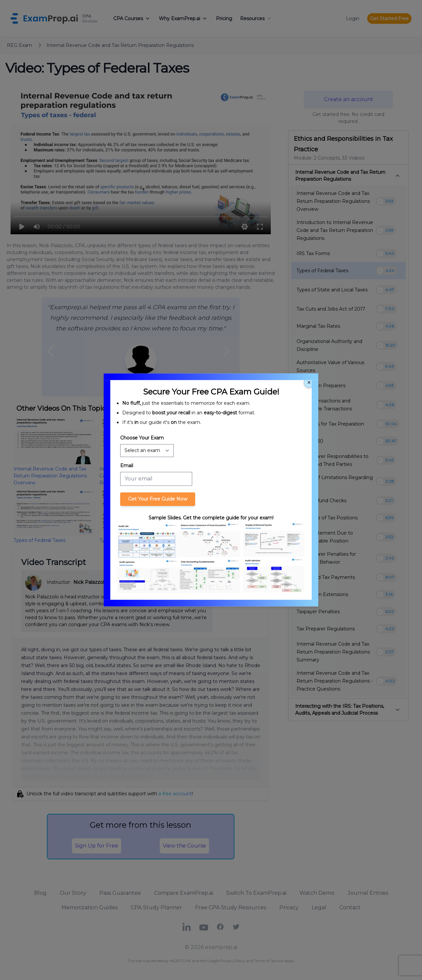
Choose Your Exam (142, 438)
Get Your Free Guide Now (158, 499)
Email (127, 466)
